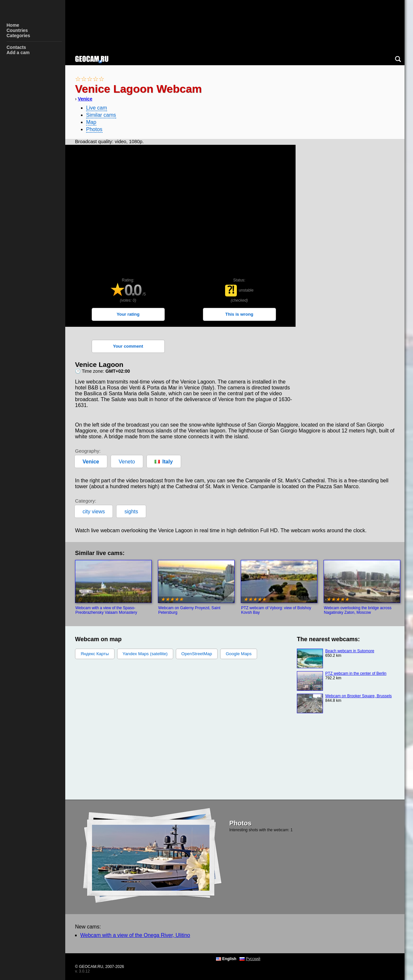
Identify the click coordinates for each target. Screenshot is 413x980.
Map (91, 122)
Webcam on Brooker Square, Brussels (359, 696)
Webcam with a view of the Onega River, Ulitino (135, 935)
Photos (94, 129)
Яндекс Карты (95, 654)
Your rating (128, 314)
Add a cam (18, 53)
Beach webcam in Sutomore (350, 651)
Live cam (97, 108)
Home (13, 25)
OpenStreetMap (197, 654)
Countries (17, 30)
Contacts (16, 47)
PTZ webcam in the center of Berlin (356, 673)
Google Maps (239, 654)
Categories (18, 36)
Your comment (128, 346)
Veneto (127, 462)
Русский (253, 959)
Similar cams (101, 115)
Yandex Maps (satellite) (145, 654)
